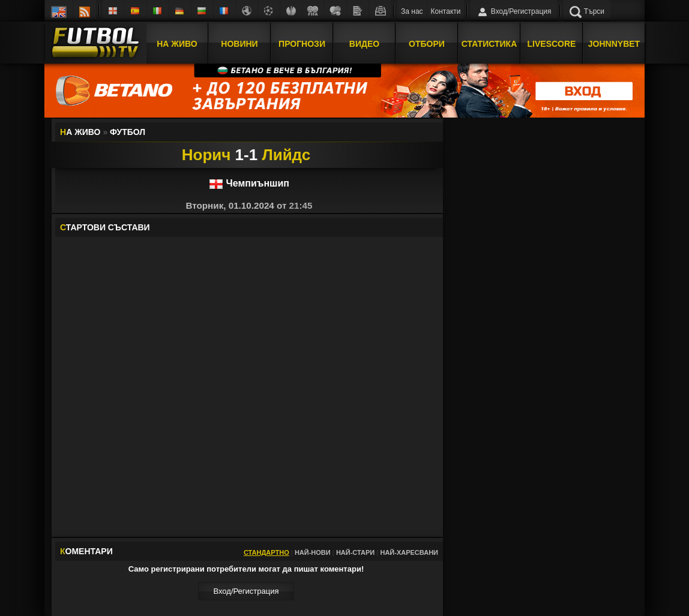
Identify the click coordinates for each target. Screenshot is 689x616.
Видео (364, 44)
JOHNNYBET (614, 44)
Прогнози (302, 44)
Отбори (427, 44)
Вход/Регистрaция (246, 591)
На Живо (177, 44)
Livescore (552, 44)
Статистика (489, 44)
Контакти (446, 11)
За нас (412, 11)
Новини (239, 44)
